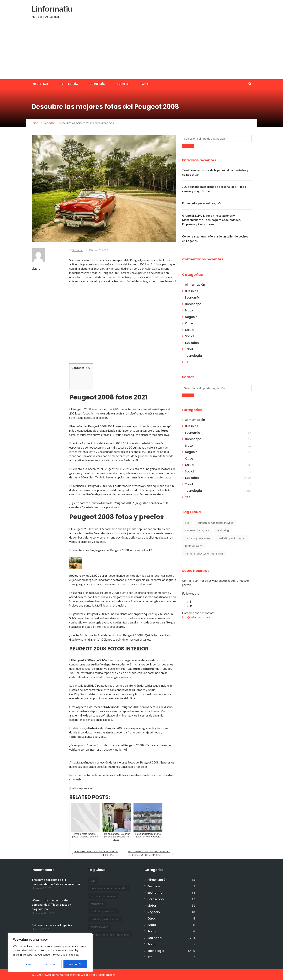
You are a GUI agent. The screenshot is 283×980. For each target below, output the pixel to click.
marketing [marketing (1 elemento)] (223, 530)
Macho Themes (106, 975)
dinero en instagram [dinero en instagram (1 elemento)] (197, 530)
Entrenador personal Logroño (202, 203)
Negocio (122, 84)
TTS (188, 362)
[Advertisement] (142, 50)
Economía (97, 84)
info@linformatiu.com (196, 617)
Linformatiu (52, 9)
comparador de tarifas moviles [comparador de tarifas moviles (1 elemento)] (215, 523)
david (36, 269)
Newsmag (49, 975)
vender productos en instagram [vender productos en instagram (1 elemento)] (204, 553)
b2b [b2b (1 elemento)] (187, 523)
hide (88, 368)
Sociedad (41, 84)
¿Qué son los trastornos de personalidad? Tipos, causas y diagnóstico (51, 905)
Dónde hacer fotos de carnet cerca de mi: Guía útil (96, 853)
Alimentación (195, 285)
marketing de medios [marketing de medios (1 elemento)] (198, 538)
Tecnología (68, 84)
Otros (189, 323)
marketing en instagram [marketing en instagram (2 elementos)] (232, 538)
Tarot (145, 84)
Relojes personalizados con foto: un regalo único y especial (149, 853)
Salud (189, 330)
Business (192, 291)
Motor (189, 310)
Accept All (75, 964)
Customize (25, 964)
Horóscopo (193, 304)
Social (190, 336)
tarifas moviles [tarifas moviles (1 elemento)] (194, 546)
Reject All (50, 964)
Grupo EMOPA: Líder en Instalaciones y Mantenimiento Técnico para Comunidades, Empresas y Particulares (211, 220)
